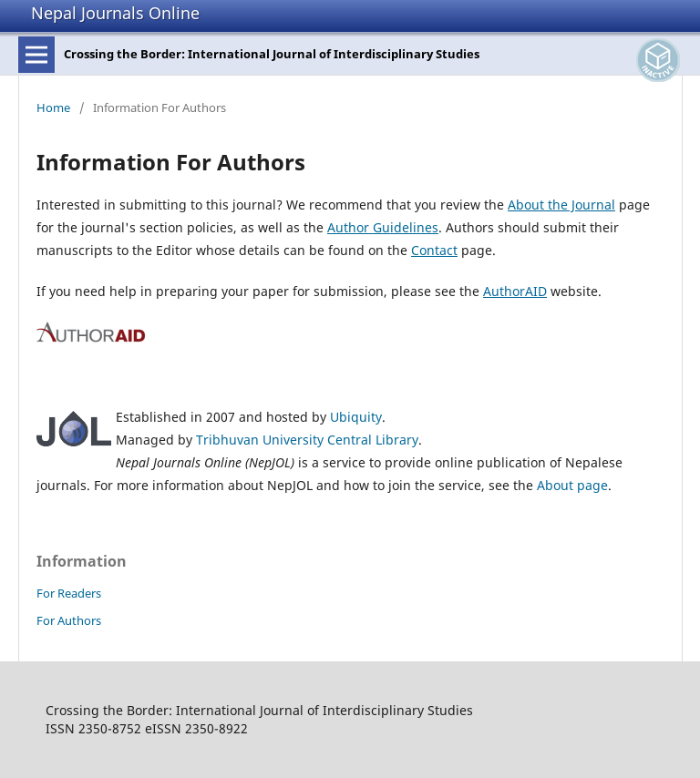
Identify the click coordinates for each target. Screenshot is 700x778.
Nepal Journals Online (115, 13)
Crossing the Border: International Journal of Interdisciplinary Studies (272, 54)
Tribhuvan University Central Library (307, 440)
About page (572, 485)
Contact (434, 250)
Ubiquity (356, 417)
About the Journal (561, 205)
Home (53, 107)
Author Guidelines (383, 227)
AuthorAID (515, 291)
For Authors (69, 620)
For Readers (69, 593)
